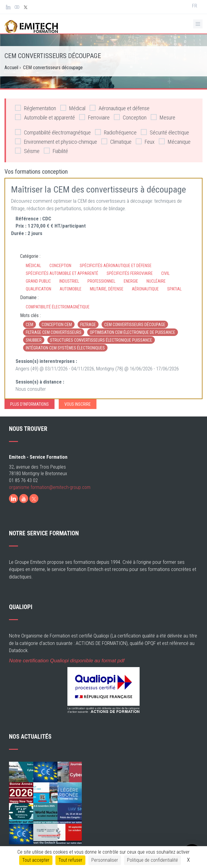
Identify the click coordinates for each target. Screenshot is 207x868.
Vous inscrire (78, 404)
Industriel (69, 281)
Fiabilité (56, 151)
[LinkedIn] (13, 499)
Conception (130, 117)
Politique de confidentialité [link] (152, 860)
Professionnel (101, 281)
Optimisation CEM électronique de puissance (133, 332)
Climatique (116, 141)
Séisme (27, 151)
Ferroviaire (94, 117)
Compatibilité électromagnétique (53, 132)
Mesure (163, 117)
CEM (30, 325)
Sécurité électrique (165, 132)
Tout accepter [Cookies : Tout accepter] (36, 860)
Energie (131, 281)
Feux (145, 141)
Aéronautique (145, 289)
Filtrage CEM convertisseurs (54, 332)
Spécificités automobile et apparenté (62, 273)
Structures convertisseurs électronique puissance (101, 340)
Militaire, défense (107, 289)
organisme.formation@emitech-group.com (50, 487)
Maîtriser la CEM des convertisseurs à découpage (99, 189)
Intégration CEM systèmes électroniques (65, 348)
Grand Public (38, 281)
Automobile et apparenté (45, 117)
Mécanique (175, 141)
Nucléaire (156, 281)
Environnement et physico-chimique (56, 141)
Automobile (71, 289)
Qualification (38, 289)
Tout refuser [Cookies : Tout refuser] (70, 860)
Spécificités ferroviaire (130, 273)
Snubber (34, 340)
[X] (34, 499)
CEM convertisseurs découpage (135, 325)
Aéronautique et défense (120, 108)
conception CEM (57, 325)
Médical (73, 108)
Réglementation (35, 108)
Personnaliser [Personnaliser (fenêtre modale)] (105, 860)
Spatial (174, 289)
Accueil (11, 68)
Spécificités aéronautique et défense (116, 266)
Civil (165, 273)
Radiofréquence (116, 132)
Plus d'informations (30, 404)
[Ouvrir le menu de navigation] (198, 24)
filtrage (88, 325)
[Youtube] (24, 499)
